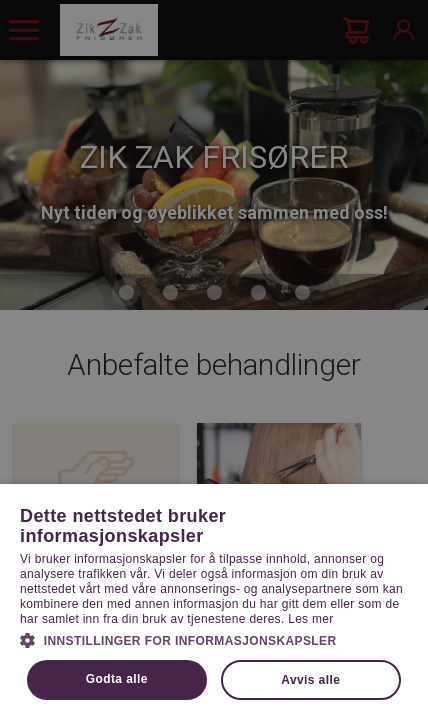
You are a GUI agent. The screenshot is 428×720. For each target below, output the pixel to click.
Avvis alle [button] (310, 680)
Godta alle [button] (117, 679)
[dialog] (214, 360)
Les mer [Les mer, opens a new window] (310, 619)
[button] (214, 639)
